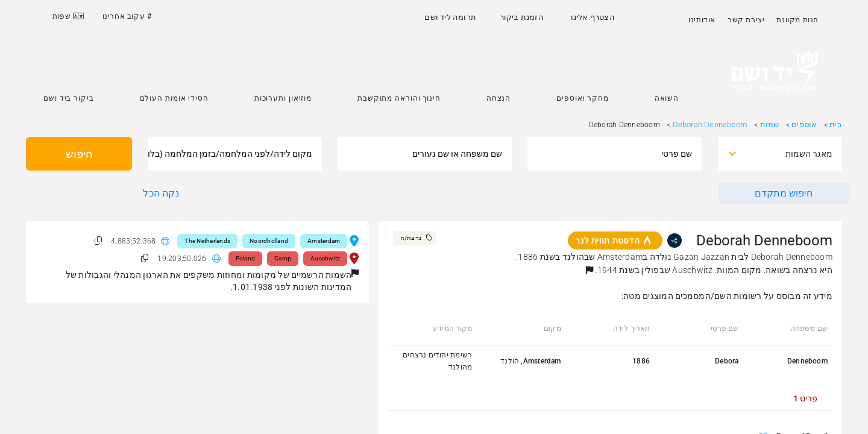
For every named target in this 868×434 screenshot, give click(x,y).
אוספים (804, 124)
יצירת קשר (746, 20)
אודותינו (702, 20)
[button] (590, 270)
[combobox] (791, 154)
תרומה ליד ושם (450, 17)
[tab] (805, 398)
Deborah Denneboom (710, 124)
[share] (675, 241)
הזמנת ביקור (522, 17)
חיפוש (79, 154)
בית (836, 124)
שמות (770, 124)
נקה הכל (161, 193)
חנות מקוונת (797, 20)
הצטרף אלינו (593, 17)
